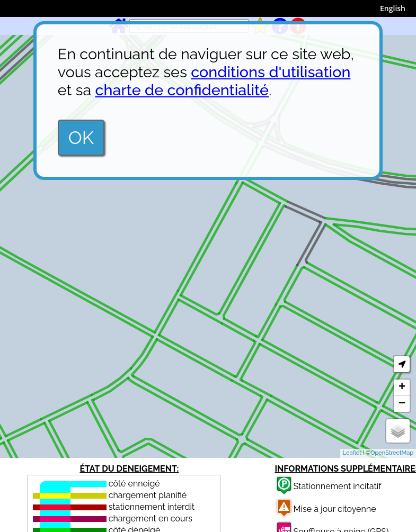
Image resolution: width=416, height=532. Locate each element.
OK (81, 138)
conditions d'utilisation (271, 72)
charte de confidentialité (182, 90)
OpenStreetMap (392, 453)
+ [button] (402, 387)
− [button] (402, 404)
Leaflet (352, 453)
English (393, 8)
